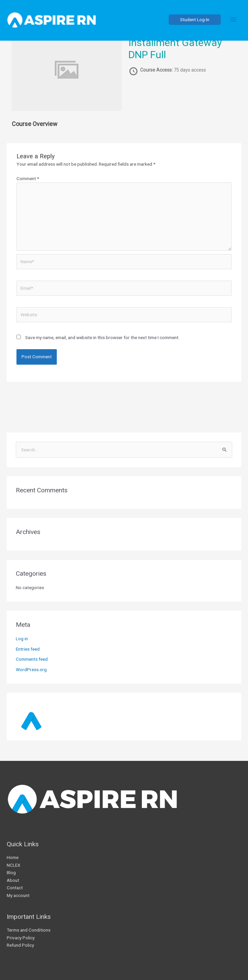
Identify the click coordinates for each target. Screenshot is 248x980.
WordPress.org (31, 669)
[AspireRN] (57, 22)
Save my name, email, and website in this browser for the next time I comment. (102, 337)
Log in (22, 639)
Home (13, 857)
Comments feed (32, 659)
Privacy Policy (21, 938)
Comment (28, 178)
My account (18, 895)
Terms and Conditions (29, 930)
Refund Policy (20, 945)
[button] (193, 22)
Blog (11, 872)
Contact (15, 888)
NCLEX (14, 865)
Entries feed (28, 649)
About (13, 880)
